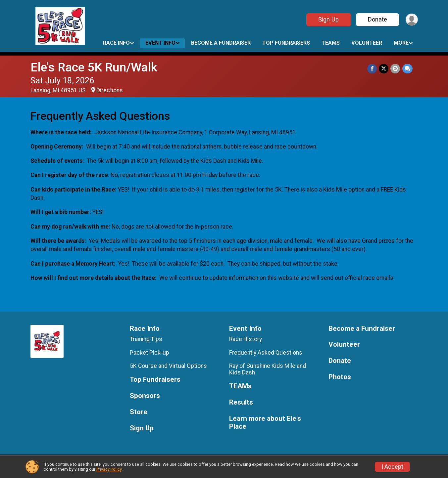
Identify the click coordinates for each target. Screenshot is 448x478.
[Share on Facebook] (372, 69)
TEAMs (331, 43)
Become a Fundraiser (221, 43)
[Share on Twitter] (384, 69)
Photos (340, 377)
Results (241, 402)
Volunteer (367, 43)
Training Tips (146, 339)
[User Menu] (412, 20)
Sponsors (145, 396)
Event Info (160, 43)
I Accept (392, 467)
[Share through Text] (407, 69)
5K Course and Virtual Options (168, 366)
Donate (377, 19)
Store (139, 412)
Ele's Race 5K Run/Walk (94, 67)
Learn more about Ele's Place (265, 423)
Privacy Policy (109, 469)
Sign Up (328, 19)
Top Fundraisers (286, 43)
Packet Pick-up (149, 353)
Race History (246, 339)
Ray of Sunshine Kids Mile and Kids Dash (268, 369)
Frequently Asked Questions (266, 353)
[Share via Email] (396, 69)
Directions (110, 90)
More (401, 43)
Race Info (116, 43)
